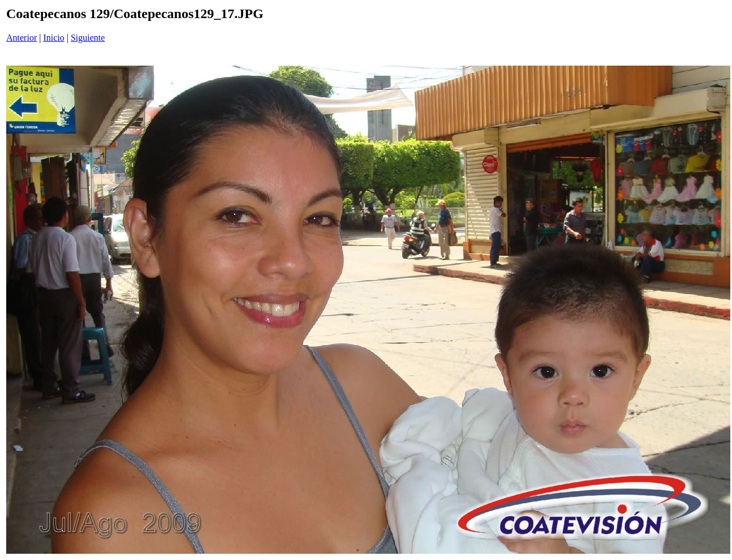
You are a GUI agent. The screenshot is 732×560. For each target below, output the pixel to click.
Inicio (53, 38)
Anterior (21, 38)
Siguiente (88, 38)
